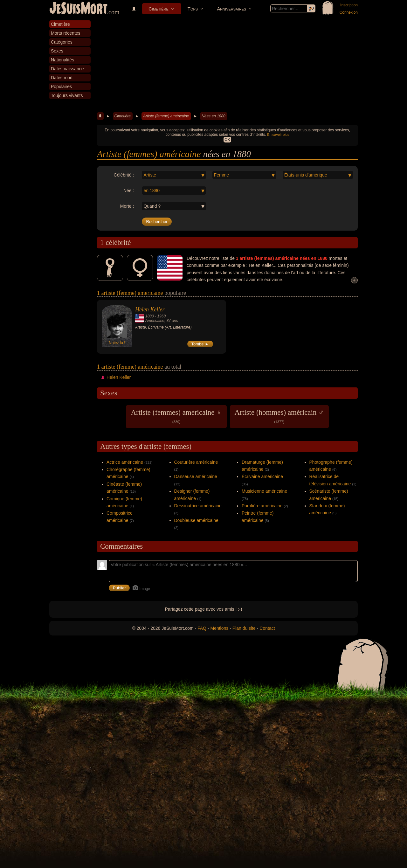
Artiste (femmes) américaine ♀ (176, 416)
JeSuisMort (79, 9)
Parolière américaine (262, 506)
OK (227, 140)
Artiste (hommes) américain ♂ (279, 416)
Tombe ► (200, 344)
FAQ (202, 628)
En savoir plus (278, 135)
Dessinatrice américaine (198, 506)
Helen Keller (150, 309)
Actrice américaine (125, 462)
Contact (267, 628)
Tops (193, 9)
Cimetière (159, 9)
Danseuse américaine (196, 476)
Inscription (349, 5)
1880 (150, 316)
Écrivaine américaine (262, 476)
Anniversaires (231, 9)
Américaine (155, 321)
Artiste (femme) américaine (166, 116)
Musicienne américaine (264, 491)
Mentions (219, 628)
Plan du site (244, 628)
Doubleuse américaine (196, 520)
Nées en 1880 (214, 116)
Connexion (349, 12)
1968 (161, 316)
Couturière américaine (196, 462)
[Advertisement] (227, 65)
